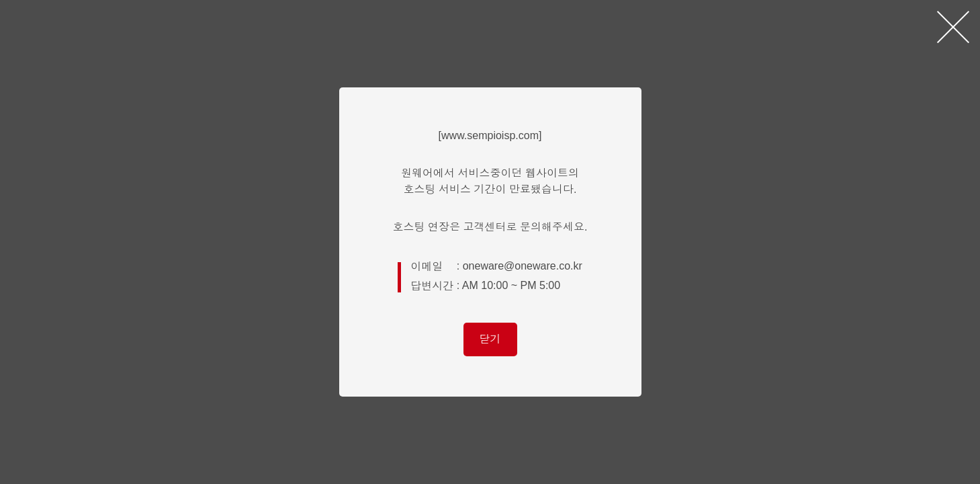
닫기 (490, 339)
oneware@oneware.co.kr (523, 266)
